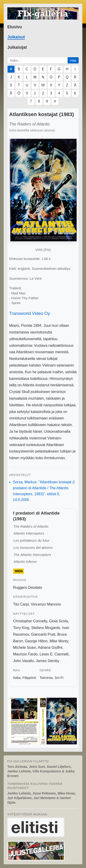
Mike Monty (59, 641)
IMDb (19, 571)
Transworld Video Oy (30, 313)
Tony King (21, 628)
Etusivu (15, 27)
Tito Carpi (21, 604)
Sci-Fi (59, 678)
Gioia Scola (58, 621)
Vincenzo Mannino (46, 604)
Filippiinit (29, 678)
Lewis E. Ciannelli (54, 654)
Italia (17, 678)
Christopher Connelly (30, 621)
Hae (73, 60)
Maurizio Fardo (25, 654)
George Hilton (36, 641)
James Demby (47, 661)
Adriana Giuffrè (50, 647)
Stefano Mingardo (46, 628)
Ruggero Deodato (28, 588)
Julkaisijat (17, 47)
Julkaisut (16, 37)
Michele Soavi (25, 647)
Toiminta (46, 678)
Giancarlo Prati (43, 634)
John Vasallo (23, 661)
